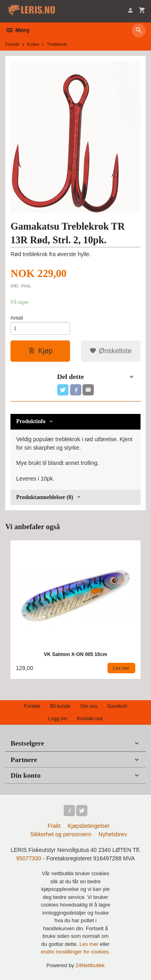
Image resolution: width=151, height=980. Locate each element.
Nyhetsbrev (113, 834)
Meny (18, 30)
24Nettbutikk (90, 965)
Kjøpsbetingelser (89, 826)
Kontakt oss (90, 719)
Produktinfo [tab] (31, 421)
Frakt (54, 826)
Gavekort (117, 706)
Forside (12, 44)
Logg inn (58, 719)
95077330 (29, 858)
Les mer (90, 944)
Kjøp (40, 351)
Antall (17, 318)
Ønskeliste (111, 351)
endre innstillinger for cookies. (76, 952)
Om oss (89, 706)
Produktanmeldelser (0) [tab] (44, 497)
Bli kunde (60, 706)
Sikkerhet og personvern (61, 834)
